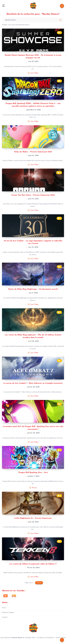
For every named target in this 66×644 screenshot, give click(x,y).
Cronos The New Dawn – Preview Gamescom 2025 (33, 195)
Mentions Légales (8, 612)
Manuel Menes (17, 638)
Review (34, 488)
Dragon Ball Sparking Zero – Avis (33, 473)
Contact (5, 617)
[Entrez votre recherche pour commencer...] (33, 20)
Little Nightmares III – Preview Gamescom (33, 518)
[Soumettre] (60, 20)
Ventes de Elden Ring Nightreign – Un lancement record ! (33, 289)
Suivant (39, 583)
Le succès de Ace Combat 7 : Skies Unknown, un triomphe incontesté (33, 383)
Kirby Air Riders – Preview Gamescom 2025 (33, 152)
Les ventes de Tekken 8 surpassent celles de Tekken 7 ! (33, 564)
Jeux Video (34, 73)
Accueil (4, 25)
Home (4, 608)
